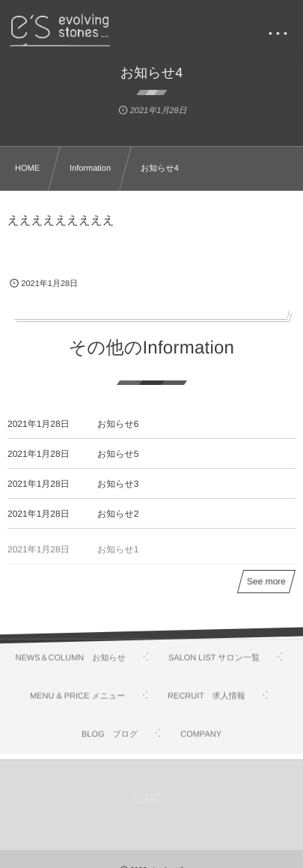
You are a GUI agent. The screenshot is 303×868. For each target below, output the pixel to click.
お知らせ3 (118, 484)
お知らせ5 (118, 454)
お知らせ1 (118, 555)
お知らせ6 (118, 424)
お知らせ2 (118, 514)
